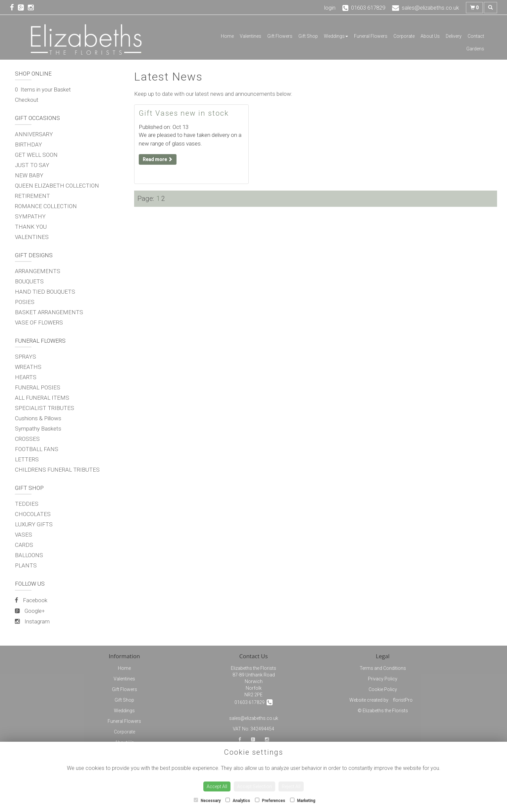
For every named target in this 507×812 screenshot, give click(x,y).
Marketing (303, 800)
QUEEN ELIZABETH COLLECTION (57, 186)
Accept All (217, 786)
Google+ (30, 611)
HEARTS (26, 377)
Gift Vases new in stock (184, 113)
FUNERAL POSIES (38, 387)
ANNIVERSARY (34, 134)
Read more (158, 159)
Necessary (207, 800)
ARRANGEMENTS (38, 271)
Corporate (404, 36)
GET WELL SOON (36, 155)
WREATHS (28, 367)
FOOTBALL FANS (37, 449)
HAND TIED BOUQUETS (45, 292)
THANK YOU (31, 227)
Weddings (336, 36)
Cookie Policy (383, 689)
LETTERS (27, 459)
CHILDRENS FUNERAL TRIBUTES (57, 470)
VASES (24, 535)
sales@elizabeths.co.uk (254, 718)
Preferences (270, 800)
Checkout (27, 100)
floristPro (403, 700)
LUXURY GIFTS (34, 524)
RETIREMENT (32, 196)
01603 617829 (253, 702)
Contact (476, 36)
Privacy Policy (383, 679)
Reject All (291, 786)
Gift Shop (308, 36)
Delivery (454, 36)
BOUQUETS (29, 281)
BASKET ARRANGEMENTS (49, 312)
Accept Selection (254, 786)
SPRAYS (25, 357)
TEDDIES (27, 504)
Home (227, 36)
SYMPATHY (30, 216)
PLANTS (26, 565)
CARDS (24, 545)
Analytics (238, 800)
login (330, 8)
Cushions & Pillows (38, 418)
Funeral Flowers (371, 36)
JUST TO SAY (32, 165)
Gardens (475, 49)
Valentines (251, 36)
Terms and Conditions (383, 668)
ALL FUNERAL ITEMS (42, 398)
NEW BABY (29, 175)
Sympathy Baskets (38, 429)
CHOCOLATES (33, 514)
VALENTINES (32, 237)
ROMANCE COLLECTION (46, 206)
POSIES (25, 302)
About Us (430, 36)
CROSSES (27, 439)
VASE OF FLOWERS (39, 322)
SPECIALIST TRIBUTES (45, 408)
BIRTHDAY (28, 145)
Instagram (32, 621)
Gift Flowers (280, 36)
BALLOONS (29, 555)
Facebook (31, 600)
